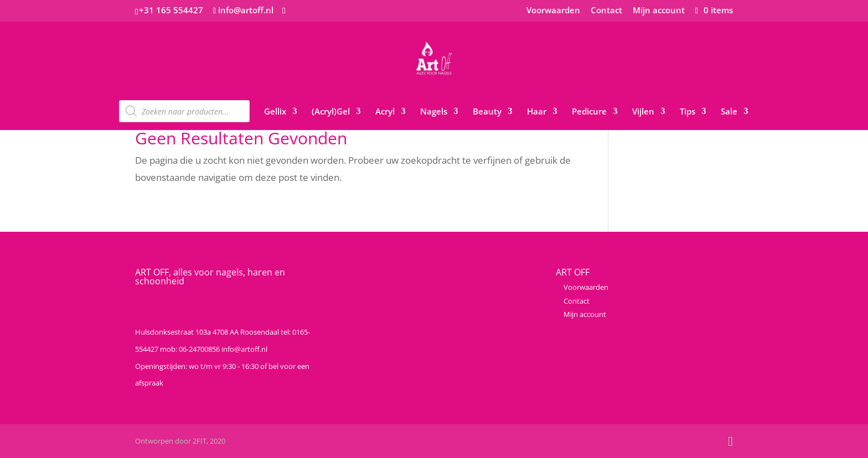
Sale (729, 112)
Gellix (275, 112)
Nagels (434, 112)
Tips (688, 112)
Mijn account (659, 11)
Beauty (487, 112)
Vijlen (643, 112)
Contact (606, 11)
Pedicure (589, 112)
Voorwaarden (553, 11)
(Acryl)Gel (331, 112)
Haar (537, 112)
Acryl (385, 112)
